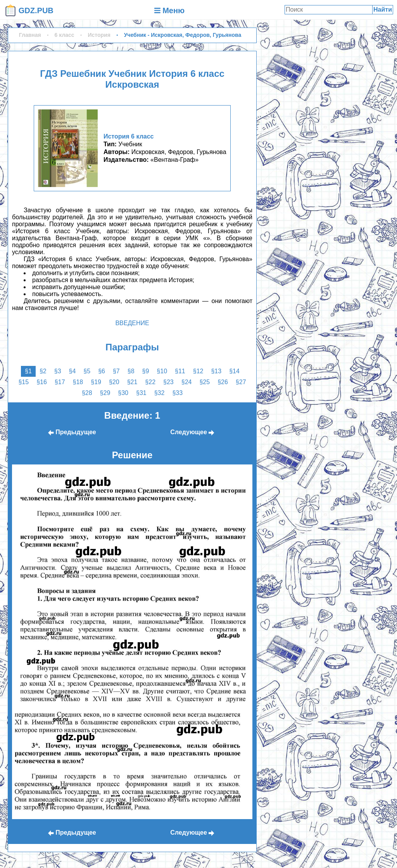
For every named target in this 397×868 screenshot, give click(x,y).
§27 (241, 382)
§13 (216, 371)
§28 (87, 393)
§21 (132, 382)
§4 (72, 371)
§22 (150, 382)
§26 (223, 382)
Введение (132, 323)
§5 (87, 371)
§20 (114, 382)
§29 (105, 393)
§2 (43, 371)
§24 (187, 382)
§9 (146, 371)
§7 (116, 371)
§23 (168, 382)
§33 (177, 393)
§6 (102, 371)
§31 (141, 393)
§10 (162, 371)
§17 (60, 382)
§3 (58, 371)
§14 (234, 371)
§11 (180, 371)
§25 (205, 382)
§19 (96, 382)
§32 (160, 393)
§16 (42, 382)
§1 (28, 371)
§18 (78, 382)
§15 (23, 382)
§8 (131, 371)
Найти (383, 10)
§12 (198, 371)
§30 (123, 393)
